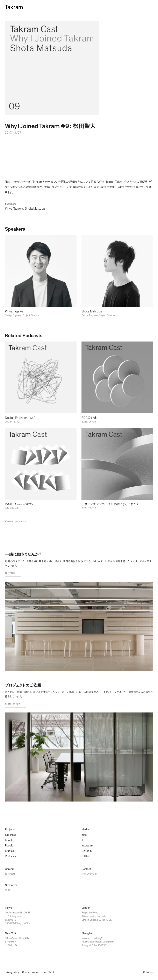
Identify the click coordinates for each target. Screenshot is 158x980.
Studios (9, 851)
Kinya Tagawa (14, 209)
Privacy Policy (12, 972)
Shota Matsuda (35, 209)
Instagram (87, 846)
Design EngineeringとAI (21, 418)
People (9, 846)
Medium (86, 830)
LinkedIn (87, 851)
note (84, 835)
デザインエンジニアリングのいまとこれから (110, 504)
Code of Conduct (31, 972)
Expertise (10, 835)
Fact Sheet (48, 972)
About (8, 840)
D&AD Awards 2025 (19, 504)
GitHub (86, 856)
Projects (10, 830)
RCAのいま (89, 418)
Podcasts (10, 856)
